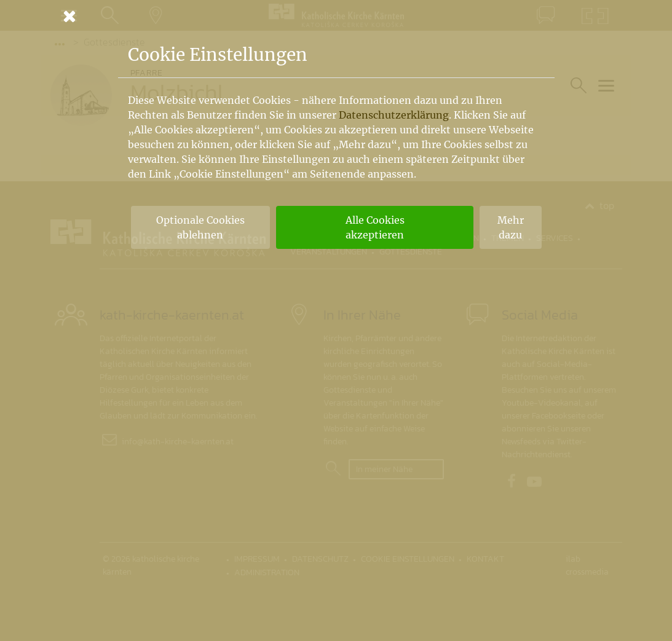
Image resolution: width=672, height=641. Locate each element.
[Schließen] (336, 16)
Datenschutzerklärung (394, 115)
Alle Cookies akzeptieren (375, 227)
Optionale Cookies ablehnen (200, 227)
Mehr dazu (511, 227)
